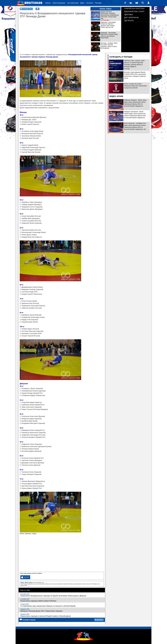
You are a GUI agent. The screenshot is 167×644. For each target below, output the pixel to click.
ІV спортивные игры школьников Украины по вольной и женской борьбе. (48, 605)
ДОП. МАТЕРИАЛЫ (131, 18)
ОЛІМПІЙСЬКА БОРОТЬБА (134, 8)
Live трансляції (73, 3)
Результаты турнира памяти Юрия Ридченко (38, 600)
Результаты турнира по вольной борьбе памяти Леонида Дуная (45, 615)
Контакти (90, 3)
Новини (48, 3)
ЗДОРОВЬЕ (129, 14)
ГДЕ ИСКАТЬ (129, 21)
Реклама (98, 3)
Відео (82, 3)
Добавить (99, 620)
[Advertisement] (37, 34)
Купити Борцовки (59, 3)
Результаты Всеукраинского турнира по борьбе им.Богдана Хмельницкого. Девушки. (53, 595)
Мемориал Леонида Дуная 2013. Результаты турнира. (42, 610)
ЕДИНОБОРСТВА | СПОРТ (134, 11)
